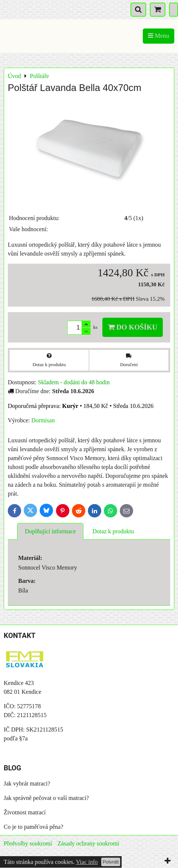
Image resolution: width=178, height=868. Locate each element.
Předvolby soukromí (28, 843)
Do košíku (133, 327)
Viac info (87, 862)
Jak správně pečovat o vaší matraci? (46, 798)
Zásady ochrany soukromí (88, 843)
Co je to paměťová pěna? (34, 827)
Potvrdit (111, 862)
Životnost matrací (25, 812)
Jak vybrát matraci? (27, 783)
